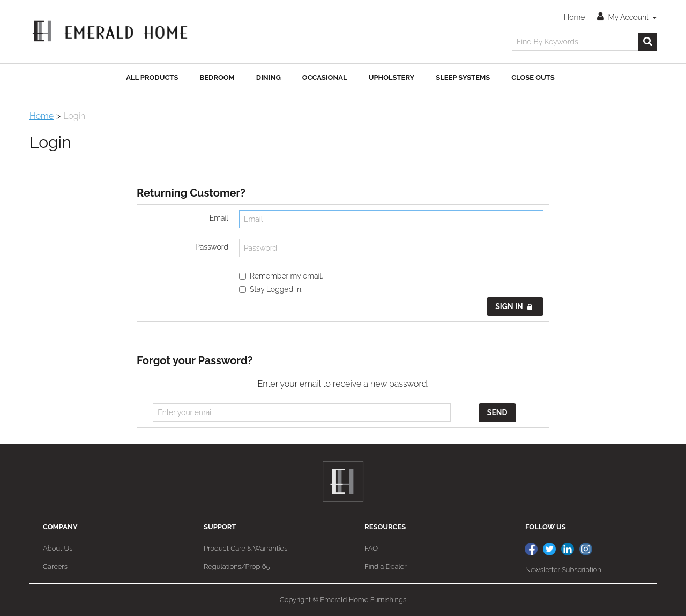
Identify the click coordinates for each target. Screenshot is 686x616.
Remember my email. (281, 276)
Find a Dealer (386, 566)
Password (212, 247)
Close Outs (533, 77)
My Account (627, 17)
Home (574, 17)
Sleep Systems (463, 77)
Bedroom (217, 77)
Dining (269, 77)
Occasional (325, 77)
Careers (55, 566)
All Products (152, 77)
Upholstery (392, 77)
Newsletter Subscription (563, 570)
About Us (58, 548)
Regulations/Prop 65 (237, 566)
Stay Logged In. (271, 289)
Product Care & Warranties (245, 548)
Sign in (514, 306)
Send (497, 412)
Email (219, 218)
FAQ (371, 548)
